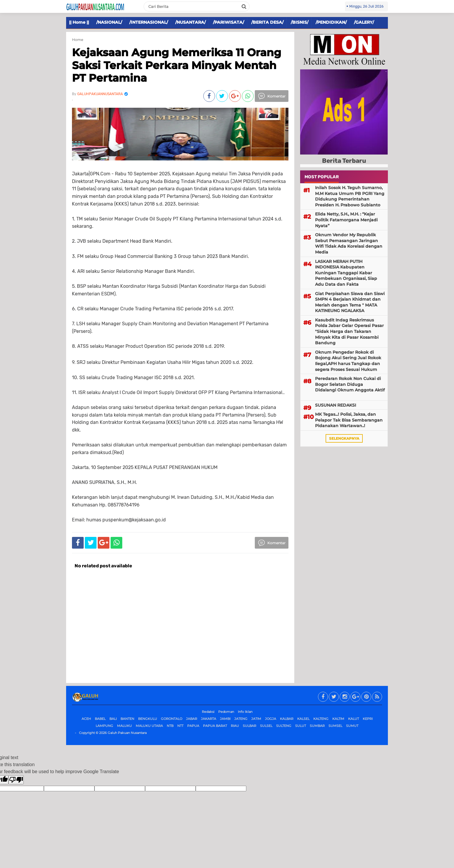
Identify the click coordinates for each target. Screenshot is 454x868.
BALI (113, 719)
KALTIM (338, 719)
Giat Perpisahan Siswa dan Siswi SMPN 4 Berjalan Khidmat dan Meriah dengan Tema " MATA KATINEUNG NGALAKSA (350, 302)
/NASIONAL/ (109, 22)
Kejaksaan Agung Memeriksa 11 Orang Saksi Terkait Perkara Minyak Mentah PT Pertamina (177, 65)
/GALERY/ (364, 22)
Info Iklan (245, 712)
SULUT (301, 726)
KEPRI (368, 719)
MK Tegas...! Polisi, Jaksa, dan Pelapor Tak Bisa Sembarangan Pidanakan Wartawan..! (349, 420)
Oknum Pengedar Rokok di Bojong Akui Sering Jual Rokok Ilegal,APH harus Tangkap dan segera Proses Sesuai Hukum (348, 361)
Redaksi (208, 712)
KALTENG (321, 719)
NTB (170, 726)
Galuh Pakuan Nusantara (127, 733)
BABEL (100, 719)
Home (78, 40)
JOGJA (271, 719)
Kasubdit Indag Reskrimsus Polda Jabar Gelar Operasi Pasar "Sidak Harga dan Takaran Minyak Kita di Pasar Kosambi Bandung (349, 331)
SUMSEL (335, 726)
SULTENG (284, 726)
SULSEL (266, 726)
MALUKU (124, 726)
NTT (180, 726)
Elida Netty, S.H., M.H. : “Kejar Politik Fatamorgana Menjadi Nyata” (346, 220)
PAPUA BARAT (215, 726)
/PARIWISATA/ (228, 22)
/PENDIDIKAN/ (331, 22)
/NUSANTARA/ (190, 22)
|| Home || (79, 22)
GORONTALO (172, 719)
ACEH (86, 719)
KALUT (354, 719)
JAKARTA (209, 719)
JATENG (241, 719)
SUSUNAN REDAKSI (336, 405)
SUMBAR (317, 726)
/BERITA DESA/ (267, 22)
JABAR (192, 719)
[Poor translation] (16, 780)
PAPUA (193, 726)
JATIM (256, 719)
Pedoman (226, 712)
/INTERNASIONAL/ (149, 22)
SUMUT (352, 726)
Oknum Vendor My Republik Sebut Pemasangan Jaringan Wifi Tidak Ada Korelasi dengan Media (349, 243)
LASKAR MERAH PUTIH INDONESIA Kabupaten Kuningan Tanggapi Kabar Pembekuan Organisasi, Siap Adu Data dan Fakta (346, 273)
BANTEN (127, 719)
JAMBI (225, 719)
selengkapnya (344, 438)
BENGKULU (148, 719)
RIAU (235, 726)
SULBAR (250, 726)
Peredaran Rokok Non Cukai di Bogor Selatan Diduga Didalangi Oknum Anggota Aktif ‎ (350, 384)
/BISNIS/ (300, 22)
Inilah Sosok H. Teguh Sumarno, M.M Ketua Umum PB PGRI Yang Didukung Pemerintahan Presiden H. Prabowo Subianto (350, 196)
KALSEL (303, 719)
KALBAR (287, 719)
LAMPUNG (104, 726)
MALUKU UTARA (149, 726)
